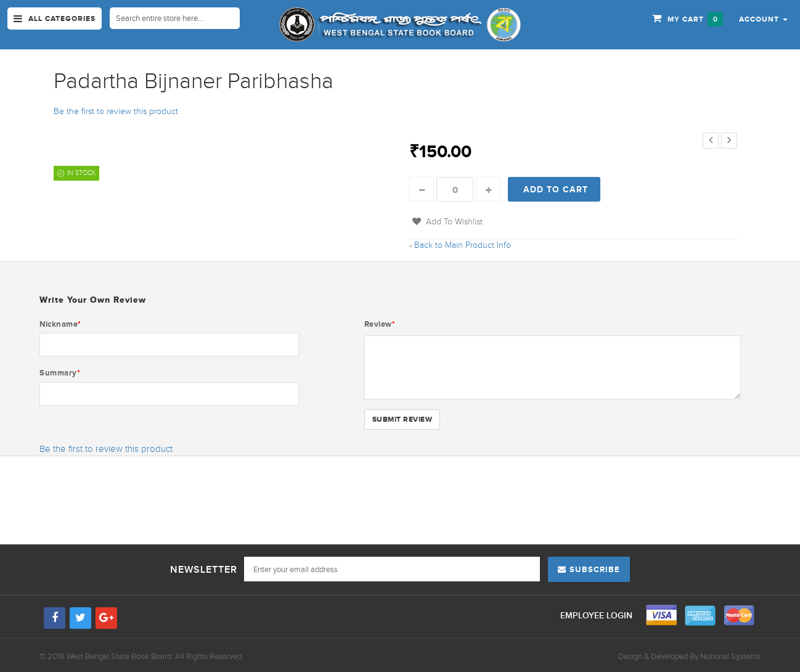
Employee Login (598, 616)
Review (380, 324)
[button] (763, 18)
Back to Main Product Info (460, 245)
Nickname (60, 324)
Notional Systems (730, 656)
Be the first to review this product (116, 111)
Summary (60, 373)
